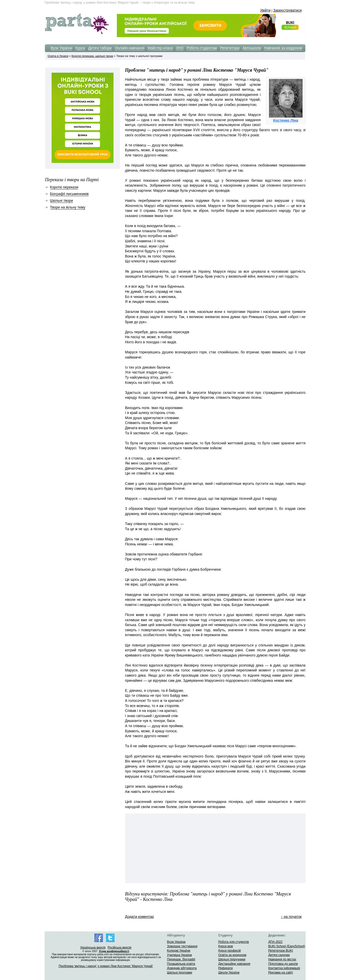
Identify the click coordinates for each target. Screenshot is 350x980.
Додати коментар (140, 917)
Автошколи (252, 48)
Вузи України (62, 48)
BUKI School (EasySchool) (287, 946)
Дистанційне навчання (234, 964)
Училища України (180, 955)
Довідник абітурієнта (182, 968)
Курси (80, 48)
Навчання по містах (282, 959)
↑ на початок (291, 917)
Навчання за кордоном (283, 48)
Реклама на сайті (281, 973)
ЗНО (180, 48)
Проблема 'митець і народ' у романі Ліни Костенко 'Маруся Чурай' (106, 966)
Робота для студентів (234, 942)
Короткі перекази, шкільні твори (92, 56)
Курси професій (229, 951)
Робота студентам (202, 48)
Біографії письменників (69, 194)
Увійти (265, 10)
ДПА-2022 (275, 942)
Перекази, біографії (181, 959)
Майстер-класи (160, 48)
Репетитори (230, 48)
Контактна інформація (284, 968)
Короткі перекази (64, 187)
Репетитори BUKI (281, 951)
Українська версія (93, 948)
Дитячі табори (100, 48)
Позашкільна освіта (181, 964)
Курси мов (226, 946)
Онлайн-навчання (130, 48)
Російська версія (119, 948)
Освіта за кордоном (232, 955)
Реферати (225, 968)
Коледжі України (179, 951)
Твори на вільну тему (68, 207)
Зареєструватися (287, 10)
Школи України (229, 973)
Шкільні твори (62, 201)
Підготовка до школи (283, 964)
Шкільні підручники (232, 959)
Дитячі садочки (279, 955)
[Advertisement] (166, 848)
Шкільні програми (180, 973)
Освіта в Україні (58, 56)
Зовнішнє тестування (182, 946)
